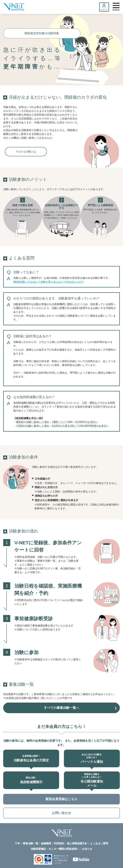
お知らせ (87, 849)
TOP (18, 844)
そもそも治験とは (26, 152)
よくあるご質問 (99, 844)
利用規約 (59, 844)
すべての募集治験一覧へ (61, 708)
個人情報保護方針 (77, 844)
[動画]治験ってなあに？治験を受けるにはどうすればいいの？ (49, 282)
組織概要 (46, 844)
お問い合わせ (61, 813)
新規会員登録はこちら (61, 799)
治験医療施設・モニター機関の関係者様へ (55, 849)
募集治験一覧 (31, 844)
